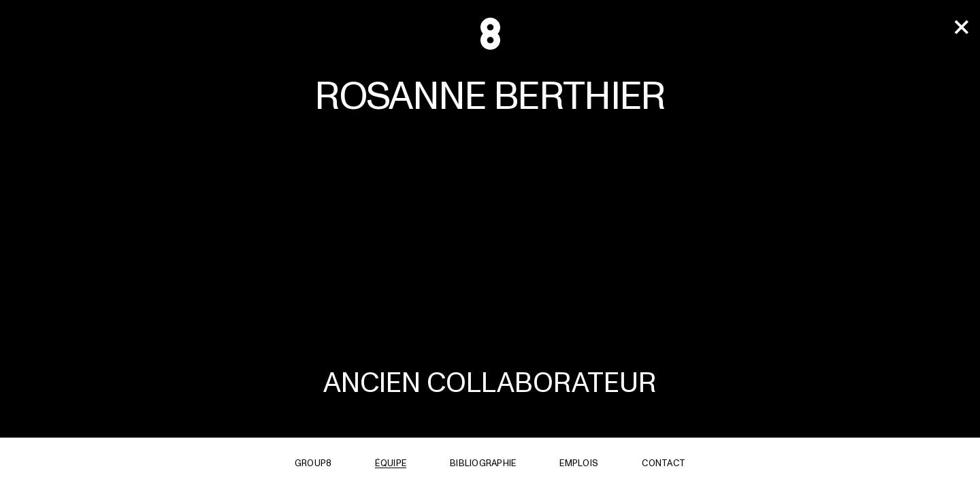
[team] (961, 28)
